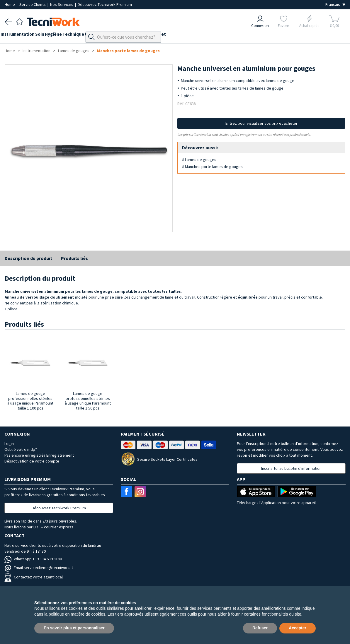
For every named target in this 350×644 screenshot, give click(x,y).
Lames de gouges (74, 51)
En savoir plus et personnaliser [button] (74, 628)
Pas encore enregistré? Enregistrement (39, 455)
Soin (48, 36)
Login (9, 443)
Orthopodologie (122, 36)
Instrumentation (22, 36)
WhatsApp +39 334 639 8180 (33, 559)
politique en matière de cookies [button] (77, 614)
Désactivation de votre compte (32, 461)
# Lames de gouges (199, 160)
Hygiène (66, 36)
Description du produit (28, 258)
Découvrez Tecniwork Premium (105, 4)
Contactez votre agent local (34, 577)
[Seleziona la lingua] (335, 5)
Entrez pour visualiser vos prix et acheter (261, 123)
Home (10, 4)
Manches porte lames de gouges (128, 51)
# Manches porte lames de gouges (212, 167)
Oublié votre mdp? (21, 449)
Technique (90, 36)
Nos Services (62, 4)
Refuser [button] (260, 628)
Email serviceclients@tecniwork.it (39, 568)
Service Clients (33, 4)
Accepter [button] (298, 628)
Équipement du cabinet (167, 36)
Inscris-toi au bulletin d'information (291, 468)
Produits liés (74, 258)
